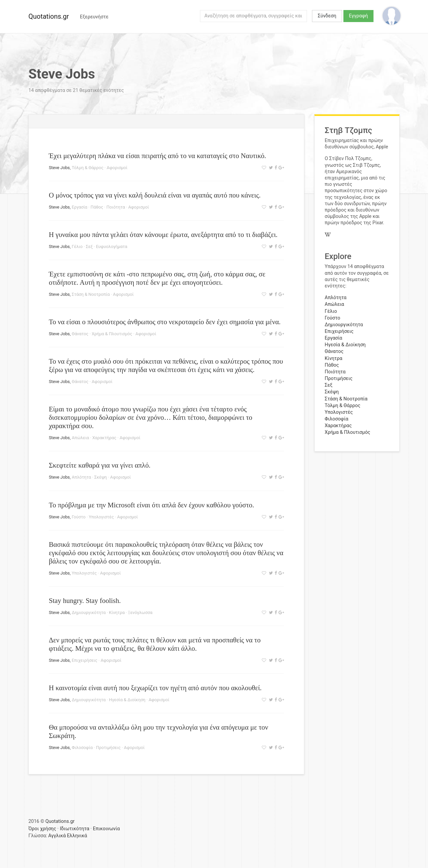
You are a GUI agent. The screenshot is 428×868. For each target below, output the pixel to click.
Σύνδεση (327, 16)
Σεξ (89, 246)
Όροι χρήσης (42, 829)
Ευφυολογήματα (112, 246)
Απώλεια (80, 438)
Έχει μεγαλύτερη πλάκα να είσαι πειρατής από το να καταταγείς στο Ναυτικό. (157, 156)
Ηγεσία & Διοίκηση (127, 700)
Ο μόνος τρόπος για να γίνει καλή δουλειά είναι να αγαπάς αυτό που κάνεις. (155, 195)
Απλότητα (81, 477)
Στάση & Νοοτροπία (91, 294)
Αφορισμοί (117, 168)
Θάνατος (80, 334)
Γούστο (78, 517)
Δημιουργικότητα (89, 612)
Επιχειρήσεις (84, 660)
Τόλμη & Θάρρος (87, 168)
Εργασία (79, 207)
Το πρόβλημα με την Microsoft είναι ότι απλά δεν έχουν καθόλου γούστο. (151, 505)
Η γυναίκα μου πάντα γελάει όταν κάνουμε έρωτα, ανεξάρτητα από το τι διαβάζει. (163, 234)
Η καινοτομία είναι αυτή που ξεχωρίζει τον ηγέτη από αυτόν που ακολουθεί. (155, 688)
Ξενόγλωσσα (140, 612)
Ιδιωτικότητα (75, 829)
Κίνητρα (117, 612)
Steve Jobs (59, 168)
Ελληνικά (77, 836)
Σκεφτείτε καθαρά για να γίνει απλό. (100, 465)
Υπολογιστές (101, 517)
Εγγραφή (359, 16)
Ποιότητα (116, 207)
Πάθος (97, 207)
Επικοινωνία (106, 829)
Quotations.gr (49, 16)
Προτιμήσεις (108, 748)
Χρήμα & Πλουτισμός (112, 334)
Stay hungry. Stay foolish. (85, 600)
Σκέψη (101, 477)
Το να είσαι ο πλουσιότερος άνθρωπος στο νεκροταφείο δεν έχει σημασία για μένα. (165, 322)
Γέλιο (77, 246)
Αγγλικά (57, 836)
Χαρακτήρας (104, 438)
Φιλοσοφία (82, 748)
